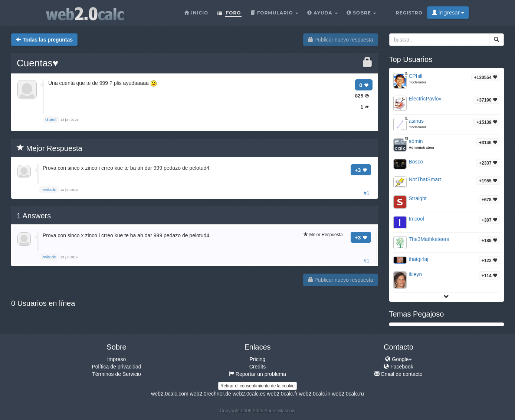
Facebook (398, 367)
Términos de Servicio (117, 374)
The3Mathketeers (429, 239)
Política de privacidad (116, 367)
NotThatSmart (425, 179)
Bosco (416, 162)
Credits (257, 367)
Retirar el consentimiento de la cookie (257, 386)
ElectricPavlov (425, 99)
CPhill (416, 76)
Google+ (398, 359)
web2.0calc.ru (348, 394)
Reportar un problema (257, 374)
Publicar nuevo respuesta (341, 40)
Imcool (416, 219)
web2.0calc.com (170, 394)
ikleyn (416, 274)
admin (416, 141)
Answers (34, 216)
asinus (416, 121)
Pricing (258, 359)
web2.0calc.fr (282, 394)
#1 (367, 193)
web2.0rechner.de (210, 394)
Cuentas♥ (37, 63)
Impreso (117, 359)
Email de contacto (398, 374)
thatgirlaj (419, 259)
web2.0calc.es (249, 394)
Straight (418, 198)
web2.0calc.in (315, 394)
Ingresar (448, 13)
